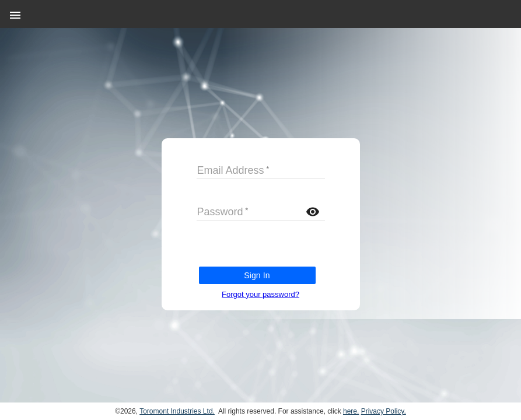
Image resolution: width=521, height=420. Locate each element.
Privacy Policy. (384, 411)
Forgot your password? (260, 294)
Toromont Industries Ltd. (177, 411)
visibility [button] (313, 212)
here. (351, 411)
